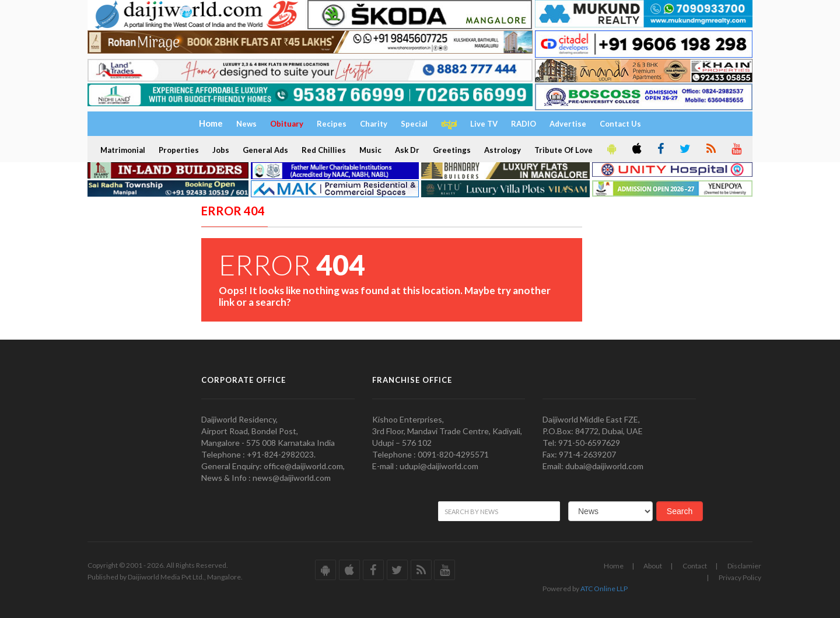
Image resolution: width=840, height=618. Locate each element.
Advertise (568, 124)
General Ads (265, 150)
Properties (179, 150)
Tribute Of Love (563, 150)
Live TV (484, 124)
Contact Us (620, 124)
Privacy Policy (740, 577)
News (246, 124)
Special (414, 124)
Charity (374, 124)
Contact (695, 566)
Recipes (332, 124)
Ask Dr (407, 150)
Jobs (221, 150)
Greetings (452, 150)
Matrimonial (123, 150)
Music (370, 150)
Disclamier (744, 566)
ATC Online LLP (604, 589)
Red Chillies (324, 150)
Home (614, 566)
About (653, 566)
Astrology (503, 150)
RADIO (524, 124)
